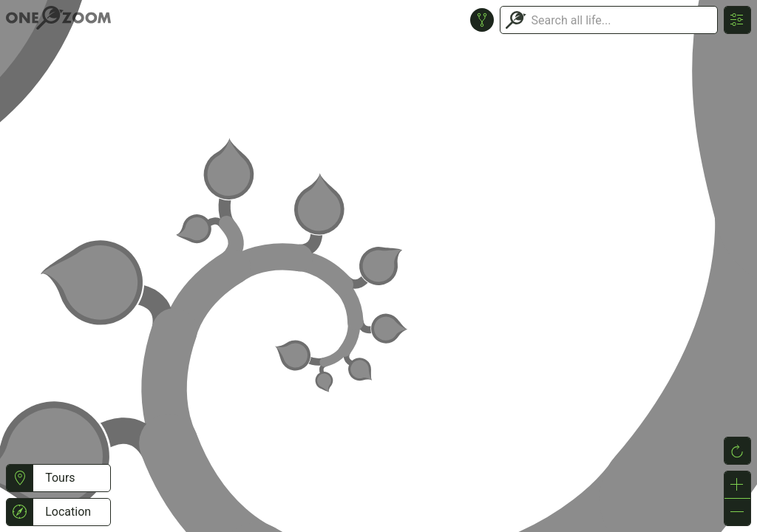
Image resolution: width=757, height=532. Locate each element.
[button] (20, 478)
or (378, 266)
